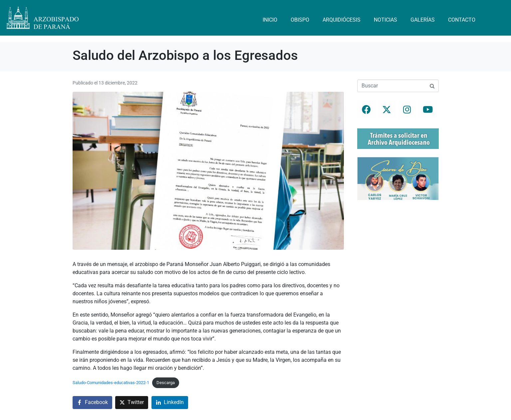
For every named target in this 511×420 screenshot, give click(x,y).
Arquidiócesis (342, 20)
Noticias (385, 20)
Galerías (423, 20)
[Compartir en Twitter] (132, 403)
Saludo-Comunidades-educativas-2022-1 (111, 383)
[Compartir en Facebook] (92, 403)
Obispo (300, 20)
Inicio (270, 20)
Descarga (166, 383)
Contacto (462, 20)
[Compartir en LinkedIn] (170, 403)
